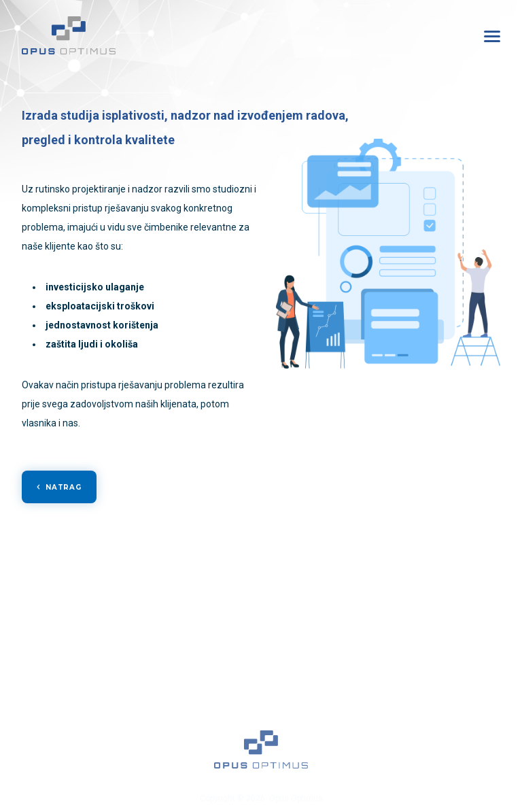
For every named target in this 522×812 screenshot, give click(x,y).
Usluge (62, 657)
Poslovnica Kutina (445, 657)
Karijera (61, 706)
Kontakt (62, 730)
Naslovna (61, 632)
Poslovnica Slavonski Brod (445, 681)
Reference (62, 681)
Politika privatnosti (61, 755)
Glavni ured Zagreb (445, 632)
